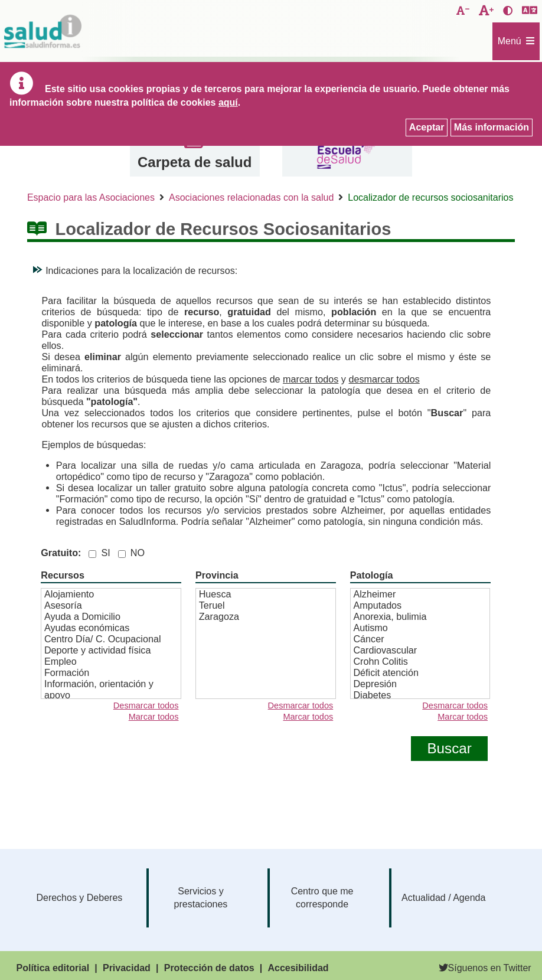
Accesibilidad (298, 968)
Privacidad (127, 968)
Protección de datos (209, 968)
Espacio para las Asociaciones (91, 197)
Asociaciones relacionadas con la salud (251, 197)
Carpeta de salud (195, 162)
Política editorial (53, 968)
